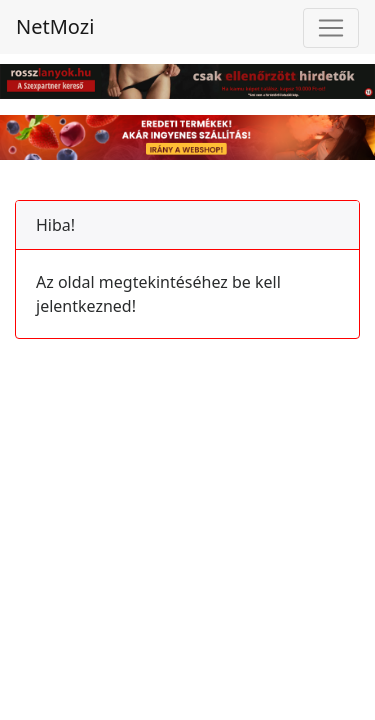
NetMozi (55, 26)
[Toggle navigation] (331, 28)
